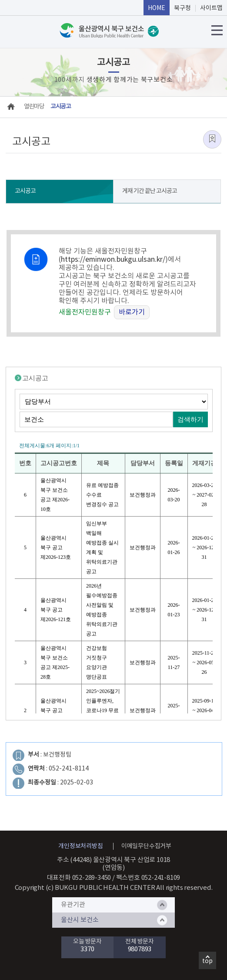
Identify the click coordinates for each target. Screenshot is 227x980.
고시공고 (25, 191)
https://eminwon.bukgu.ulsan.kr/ (113, 260)
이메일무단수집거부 (146, 846)
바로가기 (132, 312)
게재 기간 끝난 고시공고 (150, 191)
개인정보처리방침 (80, 846)
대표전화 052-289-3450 (79, 878)
